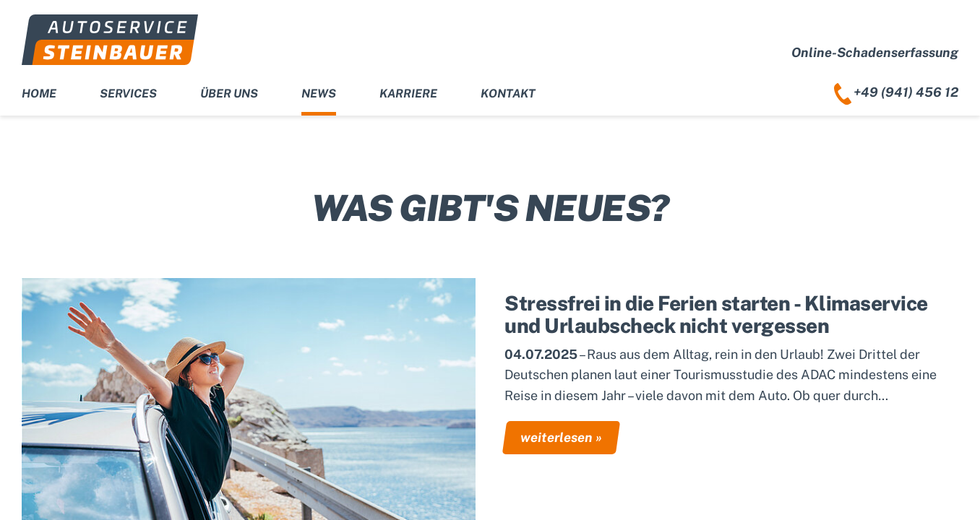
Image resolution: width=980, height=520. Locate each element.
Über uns (229, 94)
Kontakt (508, 94)
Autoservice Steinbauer (110, 40)
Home (39, 94)
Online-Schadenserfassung (875, 52)
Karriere (408, 94)
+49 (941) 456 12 (906, 92)
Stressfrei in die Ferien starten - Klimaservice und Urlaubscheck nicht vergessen (716, 314)
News (319, 94)
